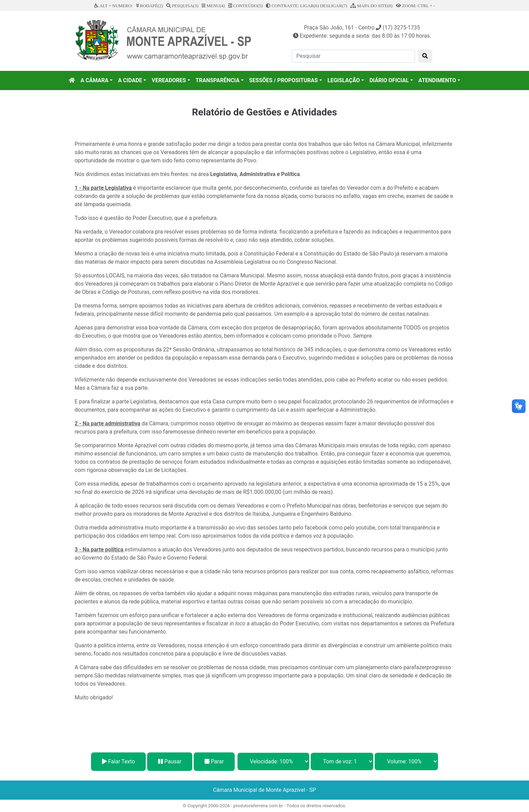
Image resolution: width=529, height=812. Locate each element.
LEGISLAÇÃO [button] (344, 80)
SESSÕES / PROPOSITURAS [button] (283, 80)
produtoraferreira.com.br (258, 806)
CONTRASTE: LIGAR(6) (292, 6)
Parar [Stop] (214, 761)
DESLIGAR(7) (333, 6)
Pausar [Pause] (170, 761)
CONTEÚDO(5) (246, 6)
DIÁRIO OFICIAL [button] (389, 80)
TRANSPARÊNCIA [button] (218, 80)
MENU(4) (213, 6)
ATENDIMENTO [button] (437, 80)
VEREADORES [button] (169, 80)
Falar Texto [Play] (118, 761)
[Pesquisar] (353, 56)
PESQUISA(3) (182, 6)
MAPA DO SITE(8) (371, 6)
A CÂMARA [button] (94, 80)
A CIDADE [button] (130, 80)
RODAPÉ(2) (150, 6)
